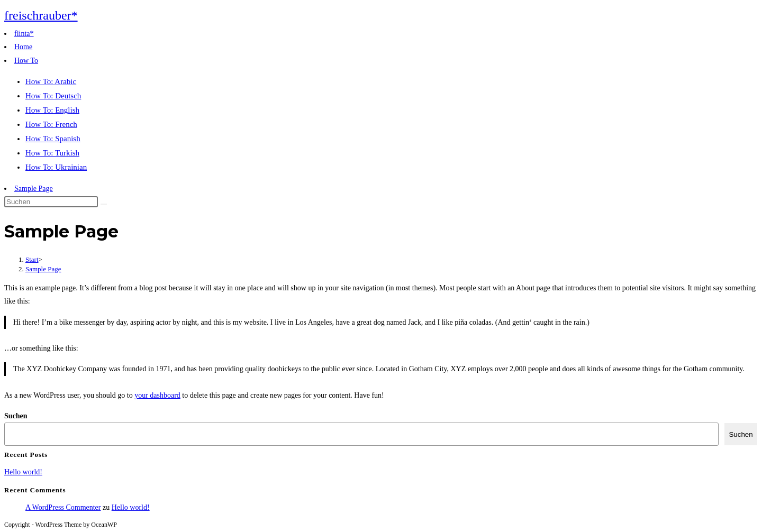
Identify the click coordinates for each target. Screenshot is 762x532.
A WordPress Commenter (63, 507)
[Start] (32, 259)
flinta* (24, 34)
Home (23, 47)
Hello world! (23, 472)
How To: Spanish (53, 139)
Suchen (16, 416)
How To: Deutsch (53, 96)
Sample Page (34, 189)
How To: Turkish (52, 153)
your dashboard (157, 395)
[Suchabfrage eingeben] (51, 202)
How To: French (51, 124)
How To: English (52, 110)
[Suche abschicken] (104, 204)
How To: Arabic (51, 81)
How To (26, 61)
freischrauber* (41, 15)
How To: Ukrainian (56, 167)
